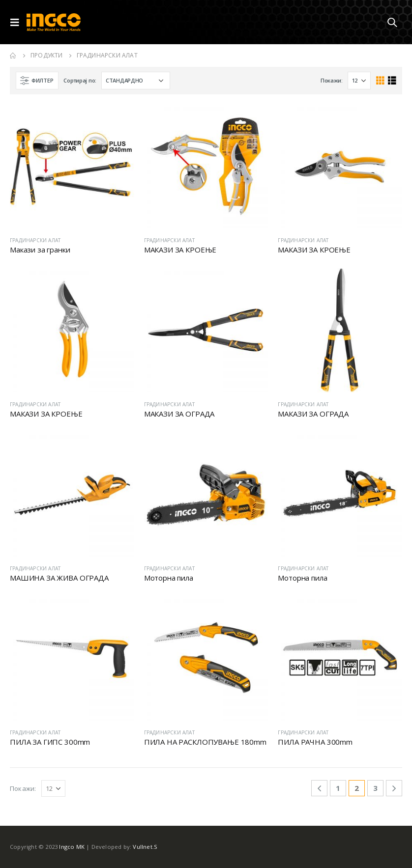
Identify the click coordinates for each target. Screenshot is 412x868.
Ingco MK (72, 847)
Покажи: (332, 80)
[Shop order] (136, 81)
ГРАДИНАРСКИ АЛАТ (35, 240)
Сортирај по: (80, 80)
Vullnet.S (145, 847)
